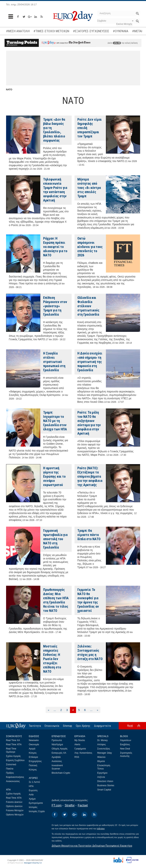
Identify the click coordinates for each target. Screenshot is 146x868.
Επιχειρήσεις (35, 761)
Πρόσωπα (57, 740)
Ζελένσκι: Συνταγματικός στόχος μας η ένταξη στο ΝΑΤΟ (90, 653)
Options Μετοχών (15, 815)
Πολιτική (33, 765)
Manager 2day (105, 753)
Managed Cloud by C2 (33, 863)
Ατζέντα (101, 777)
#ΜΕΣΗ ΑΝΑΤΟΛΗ (18, 31)
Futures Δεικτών (14, 802)
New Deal (125, 749)
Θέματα (101, 761)
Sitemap (67, 726)
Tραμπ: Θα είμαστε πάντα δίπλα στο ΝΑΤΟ (89, 535)
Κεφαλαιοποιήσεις (15, 777)
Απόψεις (102, 744)
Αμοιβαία (56, 757)
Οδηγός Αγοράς (60, 749)
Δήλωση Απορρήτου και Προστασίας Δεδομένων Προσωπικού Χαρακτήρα (92, 846)
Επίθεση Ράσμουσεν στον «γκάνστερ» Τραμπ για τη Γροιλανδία (55, 306)
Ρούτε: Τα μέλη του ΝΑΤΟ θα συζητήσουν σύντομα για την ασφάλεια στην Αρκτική (89, 423)
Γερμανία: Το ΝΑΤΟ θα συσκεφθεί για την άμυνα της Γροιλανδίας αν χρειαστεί (88, 600)
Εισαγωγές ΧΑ (59, 753)
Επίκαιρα (33, 757)
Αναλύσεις (57, 761)
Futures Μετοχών (15, 810)
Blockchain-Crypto (61, 773)
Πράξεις (10, 773)
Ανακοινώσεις (13, 781)
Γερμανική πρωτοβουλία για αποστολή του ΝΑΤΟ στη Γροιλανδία (55, 539)
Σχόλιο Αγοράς (13, 756)
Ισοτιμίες (33, 807)
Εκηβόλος (125, 744)
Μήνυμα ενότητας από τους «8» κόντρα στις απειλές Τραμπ (89, 188)
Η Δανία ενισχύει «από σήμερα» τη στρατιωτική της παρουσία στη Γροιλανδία (90, 362)
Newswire (34, 740)
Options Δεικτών (14, 806)
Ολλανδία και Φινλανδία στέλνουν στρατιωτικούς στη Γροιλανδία (88, 306)
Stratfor (70, 805)
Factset (83, 805)
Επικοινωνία (52, 726)
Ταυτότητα (35, 726)
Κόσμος (33, 753)
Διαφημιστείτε (103, 726)
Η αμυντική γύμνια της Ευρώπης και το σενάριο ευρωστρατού (54, 476)
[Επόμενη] (97, 710)
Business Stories (106, 785)
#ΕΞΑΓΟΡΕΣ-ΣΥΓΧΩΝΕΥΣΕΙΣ (91, 31)
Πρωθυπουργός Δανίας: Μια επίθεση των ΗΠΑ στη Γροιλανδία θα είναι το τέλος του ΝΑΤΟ (56, 600)
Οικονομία (34, 744)
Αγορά (32, 749)
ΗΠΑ (31, 786)
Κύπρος (33, 770)
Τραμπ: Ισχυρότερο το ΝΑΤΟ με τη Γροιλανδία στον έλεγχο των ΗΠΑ (55, 421)
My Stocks (80, 740)
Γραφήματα (80, 749)
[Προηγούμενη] (49, 710)
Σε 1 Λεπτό (35, 782)
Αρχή (130, 726)
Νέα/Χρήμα (57, 744)
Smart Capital (104, 790)
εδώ (117, 43)
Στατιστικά (11, 765)
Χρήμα (32, 799)
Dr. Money (103, 740)
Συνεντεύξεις (104, 749)
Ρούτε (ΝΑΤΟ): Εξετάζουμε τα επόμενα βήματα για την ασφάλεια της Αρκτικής (90, 476)
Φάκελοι (101, 757)
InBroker (101, 829)
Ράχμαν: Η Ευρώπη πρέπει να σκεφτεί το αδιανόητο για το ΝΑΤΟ (55, 247)
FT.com (57, 805)
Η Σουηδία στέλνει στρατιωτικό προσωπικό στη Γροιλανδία (54, 362)
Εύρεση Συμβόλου (15, 760)
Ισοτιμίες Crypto (37, 811)
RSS (77, 757)
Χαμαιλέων (126, 740)
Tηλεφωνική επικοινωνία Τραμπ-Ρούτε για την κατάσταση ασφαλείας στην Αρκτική (55, 190)
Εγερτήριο (102, 773)
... (55, 710)
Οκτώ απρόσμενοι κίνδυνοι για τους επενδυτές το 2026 (90, 247)
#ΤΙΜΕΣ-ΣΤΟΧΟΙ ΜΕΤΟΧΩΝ (51, 31)
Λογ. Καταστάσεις (83, 753)
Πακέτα (10, 769)
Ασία (31, 795)
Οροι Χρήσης (83, 726)
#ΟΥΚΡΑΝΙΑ (121, 31)
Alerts (77, 744)
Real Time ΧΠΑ (14, 744)
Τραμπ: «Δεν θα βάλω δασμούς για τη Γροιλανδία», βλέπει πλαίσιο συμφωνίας (54, 130)
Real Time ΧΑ (13, 740)
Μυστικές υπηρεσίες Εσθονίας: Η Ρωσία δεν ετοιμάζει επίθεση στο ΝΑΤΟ (52, 659)
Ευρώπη (33, 790)
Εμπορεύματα (36, 803)
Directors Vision (105, 781)
